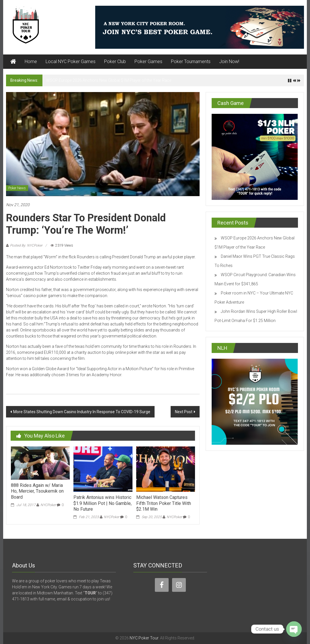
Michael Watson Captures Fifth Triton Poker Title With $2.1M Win (164, 503)
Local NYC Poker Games (71, 62)
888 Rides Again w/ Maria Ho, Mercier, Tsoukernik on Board (37, 491)
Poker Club (115, 62)
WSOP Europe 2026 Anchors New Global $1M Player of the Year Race (109, 80)
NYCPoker (48, 505)
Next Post (184, 412)
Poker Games (148, 62)
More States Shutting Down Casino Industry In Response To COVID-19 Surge (82, 412)
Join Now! (229, 62)
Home (31, 62)
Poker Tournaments (191, 62)
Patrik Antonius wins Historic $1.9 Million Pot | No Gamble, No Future (103, 503)
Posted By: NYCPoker (26, 245)
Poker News (17, 188)
